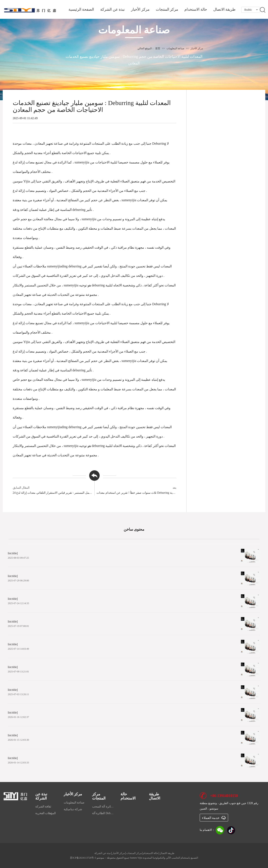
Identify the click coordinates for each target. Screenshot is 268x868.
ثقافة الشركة (43, 807)
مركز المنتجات (167, 9)
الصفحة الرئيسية (81, 9)
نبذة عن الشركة (112, 9)
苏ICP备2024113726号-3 (83, 858)
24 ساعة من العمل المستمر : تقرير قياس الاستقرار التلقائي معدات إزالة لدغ (53, 493)
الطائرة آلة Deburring (103, 813)
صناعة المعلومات (175, 48)
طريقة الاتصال (224, 9)
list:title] (13, 553)
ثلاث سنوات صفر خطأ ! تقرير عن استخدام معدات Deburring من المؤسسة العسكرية (136, 493)
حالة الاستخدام (196, 9)
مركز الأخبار (140, 9)
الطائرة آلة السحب (103, 807)
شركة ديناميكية (73, 809)
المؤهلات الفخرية (46, 813)
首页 (158, 48)
